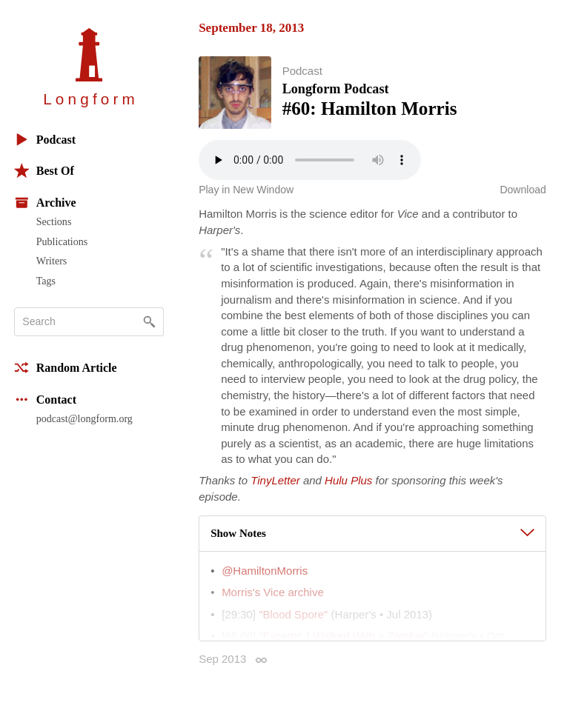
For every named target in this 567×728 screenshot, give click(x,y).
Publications (62, 241)
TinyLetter (275, 480)
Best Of (44, 171)
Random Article (66, 368)
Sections (54, 221)
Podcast (45, 140)
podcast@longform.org (84, 418)
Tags (46, 281)
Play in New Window (246, 190)
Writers (52, 261)
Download (523, 190)
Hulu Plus (348, 480)
